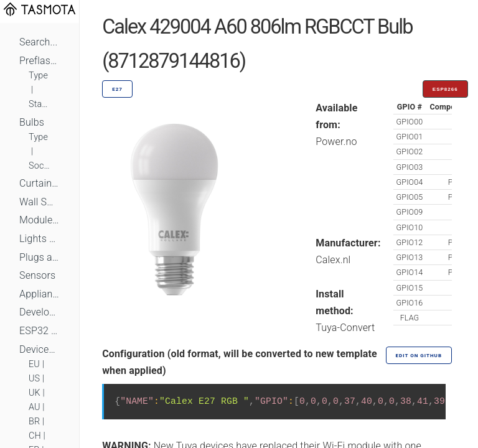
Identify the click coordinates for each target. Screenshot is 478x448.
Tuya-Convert (345, 328)
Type (38, 76)
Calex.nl (333, 260)
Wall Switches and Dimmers (40, 202)
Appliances (40, 294)
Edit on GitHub (419, 356)
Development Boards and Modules (40, 312)
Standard (40, 104)
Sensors (37, 275)
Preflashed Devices (40, 61)
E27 (117, 89)
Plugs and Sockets (40, 257)
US (34, 379)
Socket (40, 166)
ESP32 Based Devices (40, 331)
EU (34, 364)
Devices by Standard (40, 349)
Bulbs (32, 122)
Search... (38, 42)
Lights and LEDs (40, 239)
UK (35, 393)
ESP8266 (445, 89)
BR (34, 422)
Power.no (336, 142)
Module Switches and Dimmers (40, 220)
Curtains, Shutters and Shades (40, 183)
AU (35, 407)
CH (35, 436)
